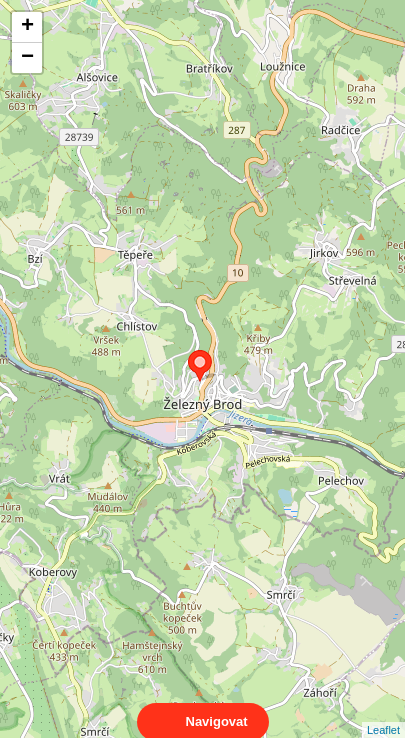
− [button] (27, 58)
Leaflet (383, 712)
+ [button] (27, 27)
